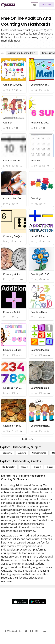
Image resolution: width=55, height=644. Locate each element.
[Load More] (27, 439)
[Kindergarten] (9, 467)
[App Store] (20, 602)
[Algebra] (22, 453)
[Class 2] (37, 467)
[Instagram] (37, 631)
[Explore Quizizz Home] (8, 5)
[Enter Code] (47, 5)
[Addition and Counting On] (22, 53)
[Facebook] (31, 631)
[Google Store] (38, 602)
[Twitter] (26, 631)
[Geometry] (7, 453)
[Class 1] (24, 467)
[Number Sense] (39, 453)
